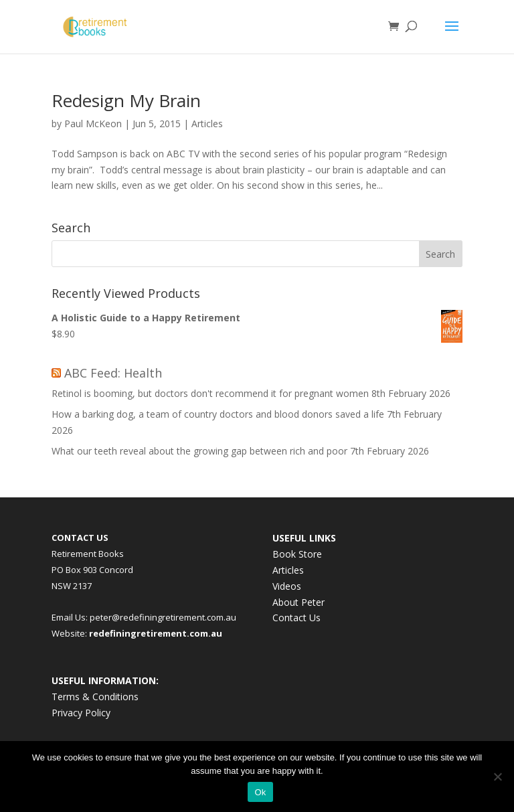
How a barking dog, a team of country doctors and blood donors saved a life (218, 414)
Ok (260, 792)
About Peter (298, 602)
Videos (287, 586)
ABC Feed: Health (113, 373)
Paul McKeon (93, 124)
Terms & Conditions (95, 697)
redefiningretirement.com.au (156, 633)
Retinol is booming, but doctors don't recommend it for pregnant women (210, 393)
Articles (207, 124)
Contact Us (296, 618)
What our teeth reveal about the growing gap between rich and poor (199, 451)
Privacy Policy (81, 713)
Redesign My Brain (126, 100)
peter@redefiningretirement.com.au (163, 617)
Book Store (297, 554)
